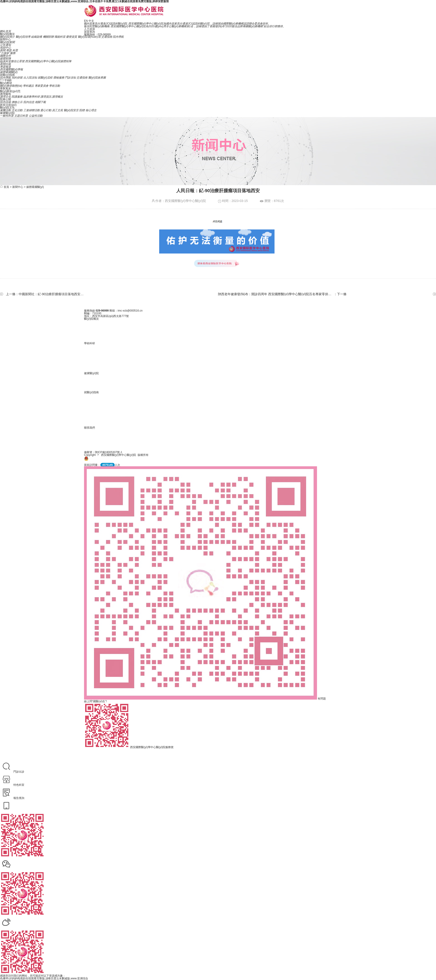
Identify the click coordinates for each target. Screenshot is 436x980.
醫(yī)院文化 (7, 108)
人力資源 (89, 29)
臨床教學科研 (32, 97)
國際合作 (5, 56)
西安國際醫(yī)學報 (11, 69)
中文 (91, 21)
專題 (9, 50)
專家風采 (5, 88)
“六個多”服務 (8, 53)
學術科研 (89, 343)
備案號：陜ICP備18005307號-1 (103, 452)
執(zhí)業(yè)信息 (218, 353)
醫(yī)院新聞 (7, 42)
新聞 (3, 50)
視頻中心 (5, 48)
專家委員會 (42, 86)
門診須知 (70, 78)
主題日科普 (21, 116)
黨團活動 (5, 110)
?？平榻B (6, 80)
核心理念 (91, 110)
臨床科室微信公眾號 (12, 61)
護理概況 (57, 97)
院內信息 (29, 102)
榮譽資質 (72, 37)
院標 (82, 110)
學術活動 (54, 86)
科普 (15, 50)
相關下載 (40, 102)
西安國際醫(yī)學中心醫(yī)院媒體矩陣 (48, 61)
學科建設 (28, 86)
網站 (5, 31)
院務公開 (5, 99)
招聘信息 (218, 437)
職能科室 (60, 37)
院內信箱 (5, 102)
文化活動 (17, 110)
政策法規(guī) (8, 105)
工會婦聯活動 (32, 110)
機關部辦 (48, 37)
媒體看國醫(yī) (9, 72)
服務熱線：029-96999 (97, 34)
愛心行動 (46, 110)
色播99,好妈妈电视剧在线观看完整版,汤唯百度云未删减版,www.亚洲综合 (44, 978)
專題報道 (5, 67)
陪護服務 (17, 97)
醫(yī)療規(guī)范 (10, 91)
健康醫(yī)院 (7, 113)
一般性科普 (7, 116)
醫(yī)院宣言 (71, 110)
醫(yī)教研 (6, 83)
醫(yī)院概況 (7, 34)
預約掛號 (17, 78)
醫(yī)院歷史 (218, 328)
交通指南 (107, 37)
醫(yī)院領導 (23, 37)
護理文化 (5, 97)
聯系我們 (89, 428)
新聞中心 (5, 39)
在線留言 (218, 443)
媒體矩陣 (5, 59)
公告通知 (5, 45)
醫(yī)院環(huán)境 (89, 37)
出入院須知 (30, 78)
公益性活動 (36, 116)
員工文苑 (57, 110)
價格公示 (17, 102)
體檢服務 (59, 78)
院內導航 (118, 37)
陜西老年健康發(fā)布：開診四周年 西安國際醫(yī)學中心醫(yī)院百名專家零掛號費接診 (275, 294)
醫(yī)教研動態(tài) (11, 86)
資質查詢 (89, 32)
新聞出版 (5, 64)
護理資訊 (46, 97)
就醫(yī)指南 (7, 75)
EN (86, 21)
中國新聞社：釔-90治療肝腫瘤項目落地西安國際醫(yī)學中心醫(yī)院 (52, 294)
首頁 (6, 187)
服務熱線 (89, 311)
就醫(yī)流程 (45, 78)
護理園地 (5, 94)
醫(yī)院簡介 (7, 37)
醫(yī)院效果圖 (97, 78)
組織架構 (37, 37)
